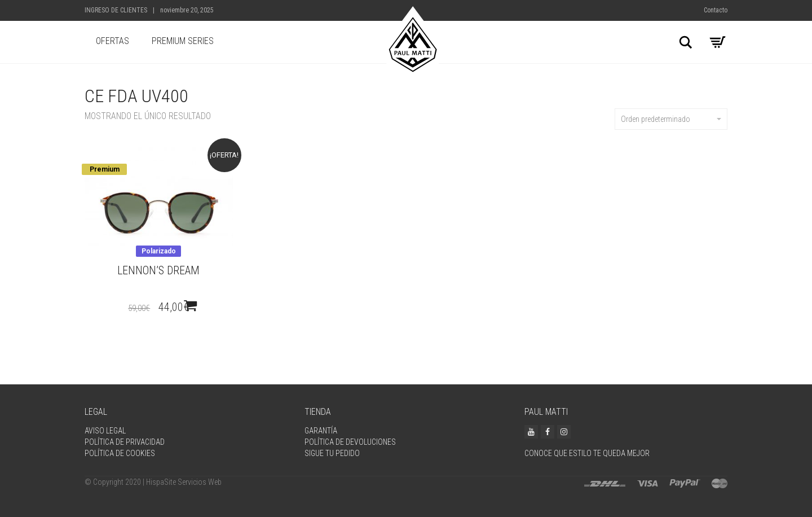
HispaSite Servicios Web (184, 482)
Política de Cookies (120, 453)
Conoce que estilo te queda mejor (587, 453)
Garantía (321, 431)
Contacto (716, 10)
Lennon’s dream (158, 270)
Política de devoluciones (350, 442)
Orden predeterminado (671, 119)
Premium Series (183, 41)
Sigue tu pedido (332, 453)
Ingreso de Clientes (116, 10)
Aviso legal (105, 431)
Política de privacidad (125, 442)
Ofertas (112, 41)
